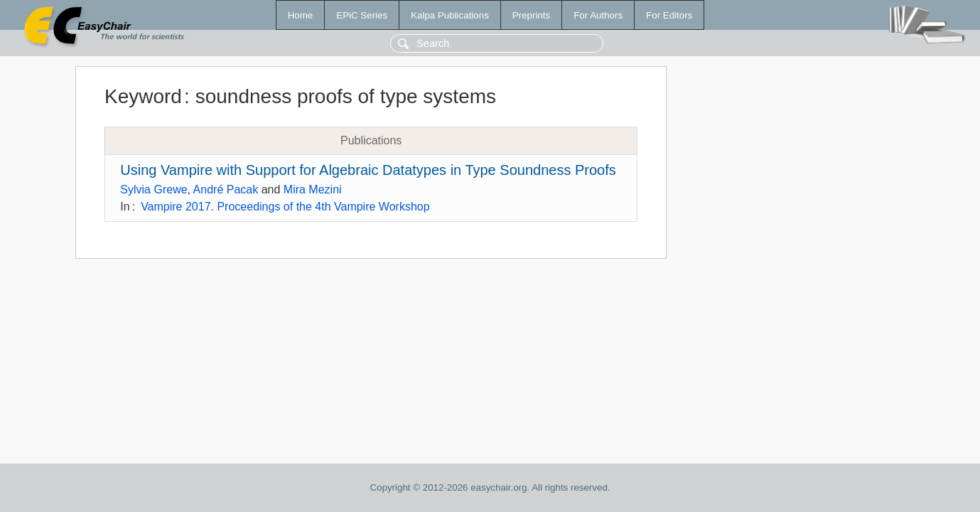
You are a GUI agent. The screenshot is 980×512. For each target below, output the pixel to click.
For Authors (598, 15)
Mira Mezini (313, 190)
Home (301, 15)
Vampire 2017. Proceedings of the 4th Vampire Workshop (285, 207)
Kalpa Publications (450, 15)
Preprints (531, 15)
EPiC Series (362, 15)
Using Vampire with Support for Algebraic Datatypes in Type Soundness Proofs (368, 170)
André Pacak (226, 190)
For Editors (669, 15)
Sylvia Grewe (154, 190)
